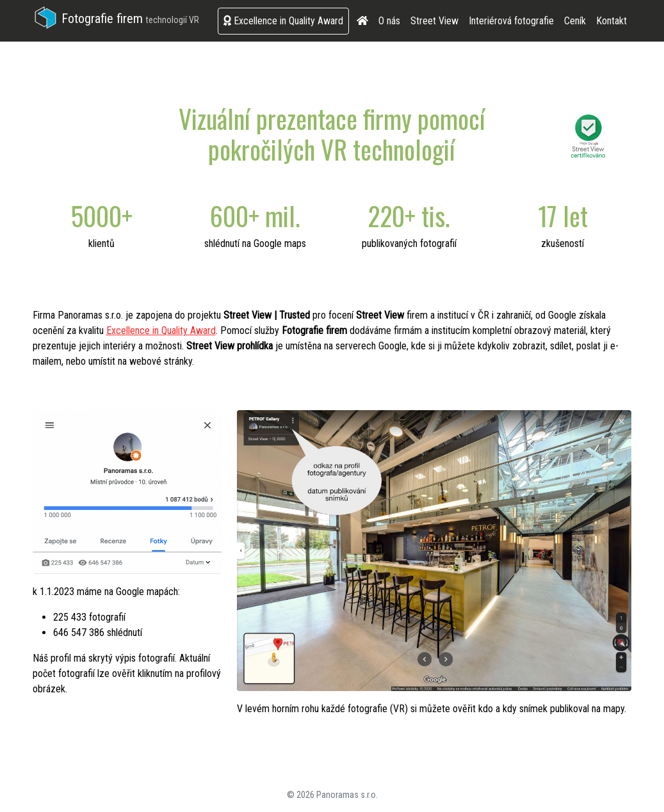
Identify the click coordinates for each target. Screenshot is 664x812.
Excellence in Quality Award (283, 21)
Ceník (575, 21)
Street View (434, 21)
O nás (389, 21)
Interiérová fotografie (511, 21)
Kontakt (611, 21)
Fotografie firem (116, 19)
